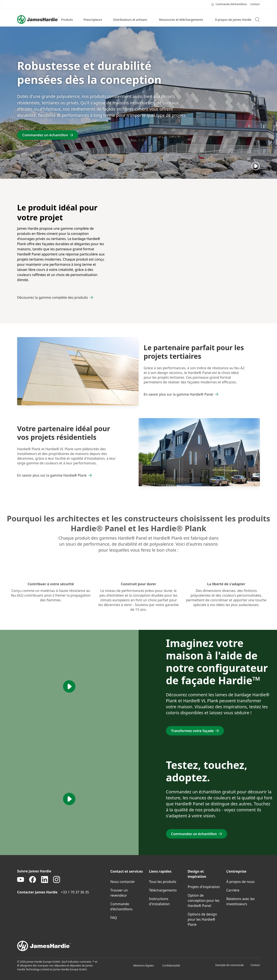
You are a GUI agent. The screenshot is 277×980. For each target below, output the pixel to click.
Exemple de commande (229, 965)
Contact (255, 965)
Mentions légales (144, 966)
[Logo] (38, 20)
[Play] (256, 166)
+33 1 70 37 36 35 (75, 892)
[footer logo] (138, 946)
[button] (67, 20)
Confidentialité (171, 966)
